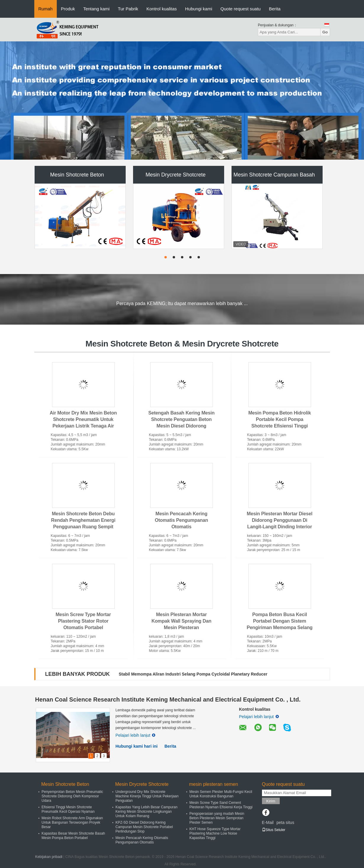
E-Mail (268, 822)
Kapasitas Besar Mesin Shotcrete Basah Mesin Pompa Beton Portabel (73, 836)
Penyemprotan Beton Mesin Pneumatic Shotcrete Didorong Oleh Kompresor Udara (72, 796)
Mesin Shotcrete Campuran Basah (274, 175)
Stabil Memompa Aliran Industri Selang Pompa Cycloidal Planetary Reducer (193, 674)
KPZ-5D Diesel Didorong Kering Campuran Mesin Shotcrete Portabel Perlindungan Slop (144, 827)
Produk (68, 9)
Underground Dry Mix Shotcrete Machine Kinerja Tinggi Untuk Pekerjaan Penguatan (147, 796)
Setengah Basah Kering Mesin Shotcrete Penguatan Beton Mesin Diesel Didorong (182, 419)
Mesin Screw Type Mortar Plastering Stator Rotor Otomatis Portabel (83, 621)
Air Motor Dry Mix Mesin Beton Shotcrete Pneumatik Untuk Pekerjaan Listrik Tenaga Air (83, 419)
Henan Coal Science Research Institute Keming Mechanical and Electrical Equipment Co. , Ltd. (168, 699)
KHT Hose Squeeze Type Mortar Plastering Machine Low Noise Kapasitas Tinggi (215, 833)
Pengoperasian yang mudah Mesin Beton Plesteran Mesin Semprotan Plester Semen (217, 818)
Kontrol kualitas (162, 9)
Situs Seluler (274, 830)
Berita (275, 9)
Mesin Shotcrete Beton (77, 175)
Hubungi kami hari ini (137, 746)
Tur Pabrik (128, 9)
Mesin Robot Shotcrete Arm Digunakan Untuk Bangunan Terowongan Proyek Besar (72, 822)
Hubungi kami (199, 9)
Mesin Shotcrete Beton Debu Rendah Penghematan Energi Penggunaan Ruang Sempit (83, 520)
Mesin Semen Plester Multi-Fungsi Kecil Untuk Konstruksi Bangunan (221, 794)
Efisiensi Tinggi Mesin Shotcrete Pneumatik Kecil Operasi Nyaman (68, 809)
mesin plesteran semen (214, 784)
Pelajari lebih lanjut (136, 735)
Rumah (46, 9)
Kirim (271, 801)
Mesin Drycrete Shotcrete (175, 175)
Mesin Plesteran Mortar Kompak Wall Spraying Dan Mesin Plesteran (181, 621)
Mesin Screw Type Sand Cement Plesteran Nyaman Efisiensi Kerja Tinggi (221, 805)
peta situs (285, 822)
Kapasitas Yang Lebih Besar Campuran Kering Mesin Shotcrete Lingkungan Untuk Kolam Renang (147, 812)
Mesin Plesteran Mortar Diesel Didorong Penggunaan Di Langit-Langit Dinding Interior (280, 520)
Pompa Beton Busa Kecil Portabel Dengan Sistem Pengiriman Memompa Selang (280, 621)
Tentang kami (96, 9)
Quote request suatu (241, 9)
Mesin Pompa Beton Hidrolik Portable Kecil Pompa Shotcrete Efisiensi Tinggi (280, 419)
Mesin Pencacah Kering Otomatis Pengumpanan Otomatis (181, 520)
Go (325, 32)
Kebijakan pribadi (49, 857)
